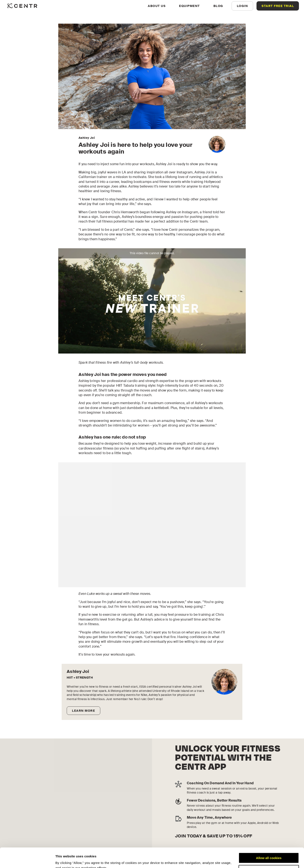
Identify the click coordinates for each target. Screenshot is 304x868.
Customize (269, 850)
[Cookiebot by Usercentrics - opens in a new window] (27, 860)
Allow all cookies (269, 838)
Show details (65, 860)
